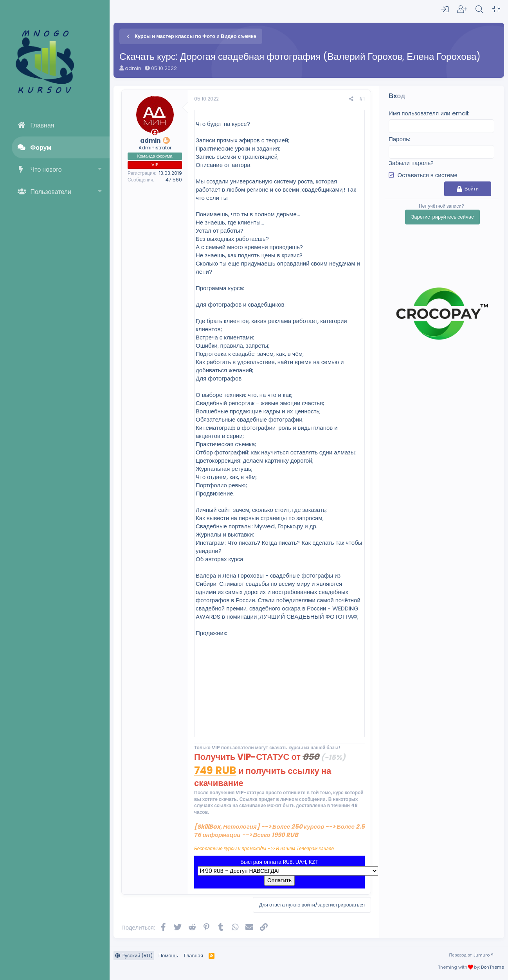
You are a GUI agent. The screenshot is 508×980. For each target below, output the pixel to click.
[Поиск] (479, 9)
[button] (100, 170)
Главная (42, 125)
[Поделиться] (351, 99)
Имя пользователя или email (428, 113)
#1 (362, 99)
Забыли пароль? (411, 163)
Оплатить (279, 880)
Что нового (46, 170)
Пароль (399, 139)
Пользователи (51, 192)
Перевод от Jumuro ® (471, 955)
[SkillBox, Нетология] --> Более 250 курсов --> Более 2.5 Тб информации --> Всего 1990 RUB (279, 831)
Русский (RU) (134, 956)
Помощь (168, 956)
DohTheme (493, 967)
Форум (41, 148)
